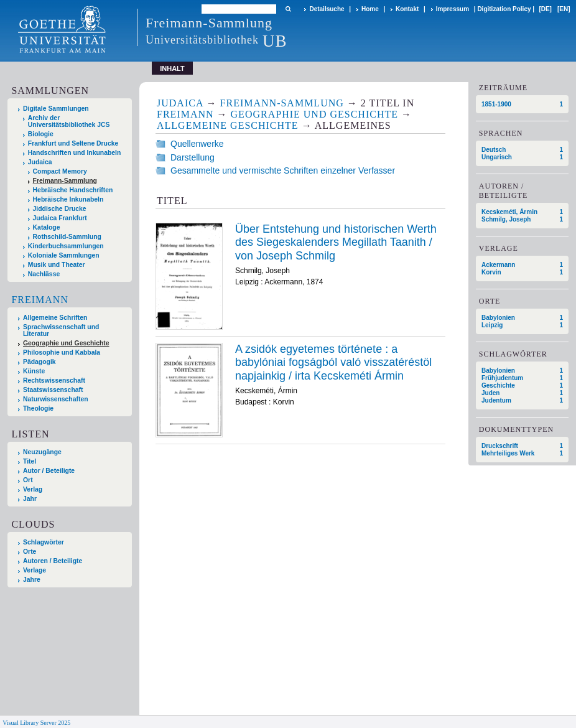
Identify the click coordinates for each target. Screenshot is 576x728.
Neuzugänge (42, 452)
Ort (28, 480)
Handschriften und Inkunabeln (75, 153)
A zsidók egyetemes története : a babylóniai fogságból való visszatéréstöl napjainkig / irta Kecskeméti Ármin (333, 362)
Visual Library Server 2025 (36, 723)
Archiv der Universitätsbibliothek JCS (69, 121)
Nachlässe (44, 274)
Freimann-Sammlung (65, 181)
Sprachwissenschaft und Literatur (61, 330)
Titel (30, 461)
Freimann (40, 300)
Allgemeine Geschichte (228, 125)
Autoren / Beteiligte (53, 561)
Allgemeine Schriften (55, 318)
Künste (34, 371)
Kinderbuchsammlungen (66, 246)
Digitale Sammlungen (56, 109)
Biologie (41, 134)
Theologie (38, 408)
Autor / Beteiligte (49, 471)
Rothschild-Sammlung (67, 237)
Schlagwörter (44, 542)
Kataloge (47, 227)
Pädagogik (39, 362)
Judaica (40, 162)
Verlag (33, 489)
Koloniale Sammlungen (64, 255)
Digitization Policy (504, 9)
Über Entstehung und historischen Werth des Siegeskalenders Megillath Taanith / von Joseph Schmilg (336, 242)
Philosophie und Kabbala (62, 352)
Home (370, 9)
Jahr (30, 499)
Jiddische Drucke (60, 209)
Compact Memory (60, 171)
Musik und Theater (57, 265)
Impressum (453, 9)
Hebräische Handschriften (73, 190)
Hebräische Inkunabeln (68, 199)
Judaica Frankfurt (60, 218)
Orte (30, 552)
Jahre (32, 580)
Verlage (35, 570)
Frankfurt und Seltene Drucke (73, 143)
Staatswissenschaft (53, 390)
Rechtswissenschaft (54, 380)
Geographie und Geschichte (66, 343)
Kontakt (407, 9)
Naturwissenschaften (56, 399)
